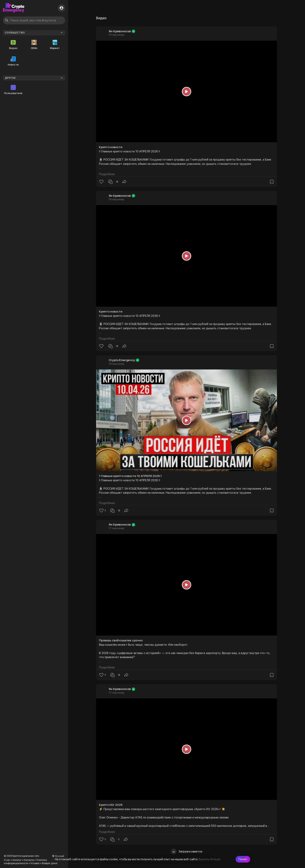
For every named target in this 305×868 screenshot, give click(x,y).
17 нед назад (116, 528)
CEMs (34, 45)
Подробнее (107, 174)
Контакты (29, 860)
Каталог (17, 860)
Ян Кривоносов (120, 31)
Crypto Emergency (122, 360)
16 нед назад (116, 35)
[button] (243, 859)
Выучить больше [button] (210, 859)
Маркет (55, 45)
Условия (35, 863)
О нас (7, 860)
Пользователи (13, 90)
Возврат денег (50, 863)
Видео (13, 45)
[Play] (187, 91)
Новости (13, 61)
